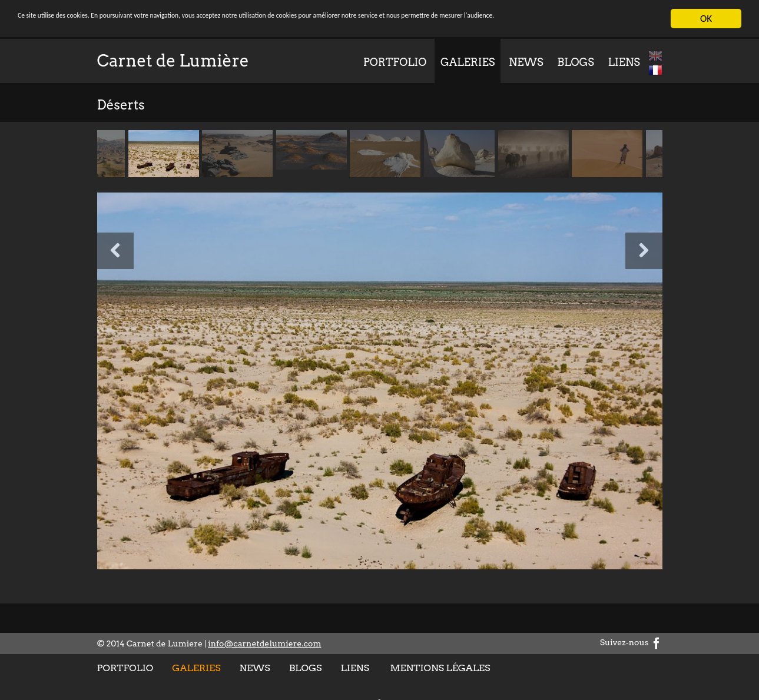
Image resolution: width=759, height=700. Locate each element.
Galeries (468, 62)
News (526, 62)
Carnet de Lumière (173, 61)
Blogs (576, 62)
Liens (624, 62)
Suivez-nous (631, 642)
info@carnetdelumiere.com (264, 643)
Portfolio (395, 62)
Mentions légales (440, 668)
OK (706, 19)
